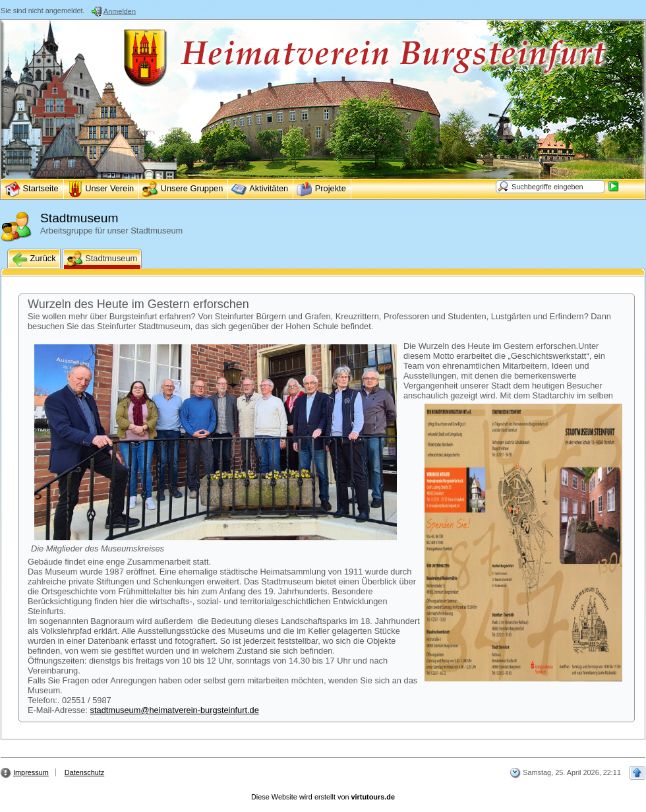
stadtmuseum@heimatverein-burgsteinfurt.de (175, 710)
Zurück (34, 259)
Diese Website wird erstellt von (323, 797)
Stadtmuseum (103, 259)
